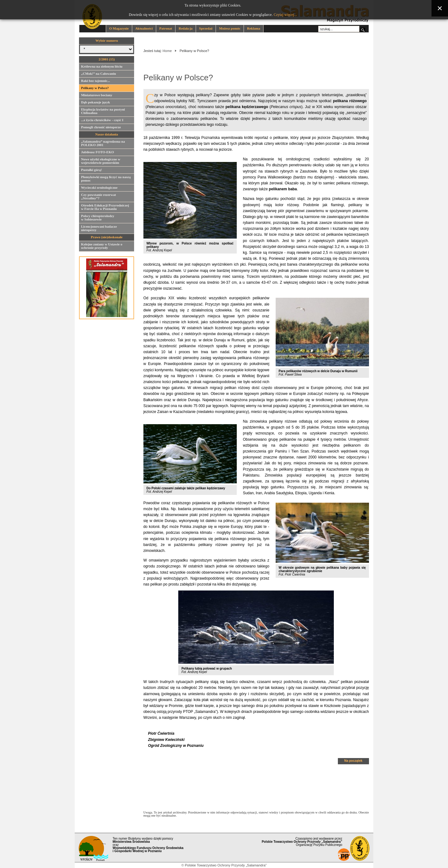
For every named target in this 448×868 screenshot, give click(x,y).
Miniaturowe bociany (96, 96)
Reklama (254, 28)
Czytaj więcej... (285, 15)
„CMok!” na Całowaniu (98, 74)
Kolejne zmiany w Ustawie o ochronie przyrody (102, 247)
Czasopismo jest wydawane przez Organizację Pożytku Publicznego (302, 842)
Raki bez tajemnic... (95, 82)
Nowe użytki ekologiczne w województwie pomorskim (100, 162)
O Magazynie (119, 28)
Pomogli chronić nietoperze (101, 128)
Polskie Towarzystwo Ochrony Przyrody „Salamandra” (226, 865)
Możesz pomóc (230, 28)
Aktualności (144, 28)
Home (167, 51)
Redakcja (186, 28)
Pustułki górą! (91, 171)
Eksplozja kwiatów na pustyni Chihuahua (103, 112)
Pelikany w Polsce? (95, 89)
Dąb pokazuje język (95, 103)
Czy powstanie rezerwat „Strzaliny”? (98, 197)
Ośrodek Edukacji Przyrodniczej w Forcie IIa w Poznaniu (105, 208)
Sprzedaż (206, 28)
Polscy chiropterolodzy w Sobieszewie (98, 218)
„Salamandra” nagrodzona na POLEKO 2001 (103, 144)
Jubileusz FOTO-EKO (97, 153)
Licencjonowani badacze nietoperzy (99, 229)
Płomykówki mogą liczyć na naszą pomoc (106, 180)
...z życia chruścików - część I (102, 121)
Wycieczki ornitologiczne (99, 188)
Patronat (166, 28)
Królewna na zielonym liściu (102, 67)
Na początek (353, 761)
